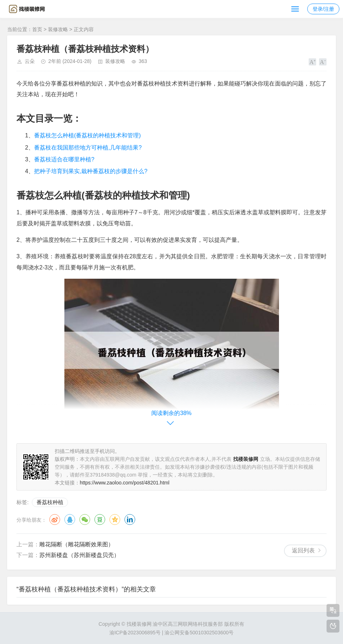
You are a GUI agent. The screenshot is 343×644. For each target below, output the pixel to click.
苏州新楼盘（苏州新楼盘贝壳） (79, 555)
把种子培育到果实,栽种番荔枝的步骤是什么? (91, 171)
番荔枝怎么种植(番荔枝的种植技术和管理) (87, 135)
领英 (130, 519)
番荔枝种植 (50, 502)
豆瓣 (100, 519)
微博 (55, 519)
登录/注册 (323, 9)
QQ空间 (115, 519)
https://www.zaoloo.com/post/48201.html (125, 483)
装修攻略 (58, 29)
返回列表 (303, 550)
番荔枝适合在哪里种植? (64, 159)
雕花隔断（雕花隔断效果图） (77, 544)
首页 (37, 29)
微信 (85, 519)
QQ (70, 519)
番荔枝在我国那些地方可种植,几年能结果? (88, 148)
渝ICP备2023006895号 (135, 633)
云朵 (30, 61)
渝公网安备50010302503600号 (199, 633)
